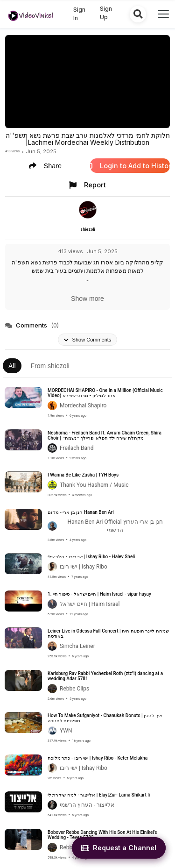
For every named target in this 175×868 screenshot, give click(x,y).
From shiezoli (50, 366)
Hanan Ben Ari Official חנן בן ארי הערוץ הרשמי (115, 526)
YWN (66, 731)
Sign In (79, 14)
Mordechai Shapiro (83, 406)
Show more (87, 299)
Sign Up (106, 13)
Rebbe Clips (74, 689)
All (12, 366)
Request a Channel (119, 848)
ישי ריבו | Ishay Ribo (84, 567)
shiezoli (87, 229)
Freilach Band (77, 448)
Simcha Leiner (77, 646)
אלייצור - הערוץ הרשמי (87, 805)
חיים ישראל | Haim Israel (90, 604)
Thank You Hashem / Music (94, 485)
